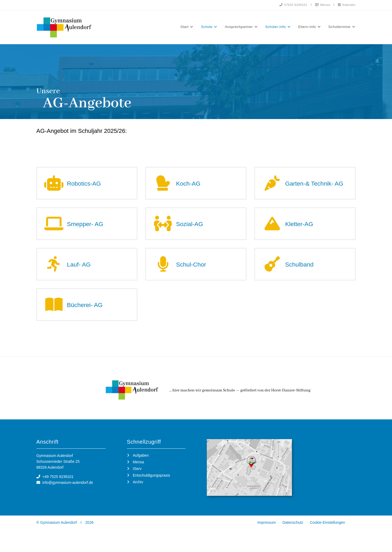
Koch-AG (192, 186)
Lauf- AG (83, 272)
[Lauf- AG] (55, 272)
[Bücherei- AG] (55, 314)
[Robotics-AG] (55, 186)
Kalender (346, 5)
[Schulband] (273, 272)
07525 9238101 (291, 5)
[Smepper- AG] (55, 229)
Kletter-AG (303, 229)
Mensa (321, 5)
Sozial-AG (193, 229)
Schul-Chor (195, 272)
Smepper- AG (90, 229)
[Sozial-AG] (164, 229)
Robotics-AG (88, 186)
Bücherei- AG (90, 314)
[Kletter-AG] (273, 229)
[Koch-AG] (164, 186)
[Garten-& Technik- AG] (273, 186)
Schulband (303, 272)
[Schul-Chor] (164, 272)
